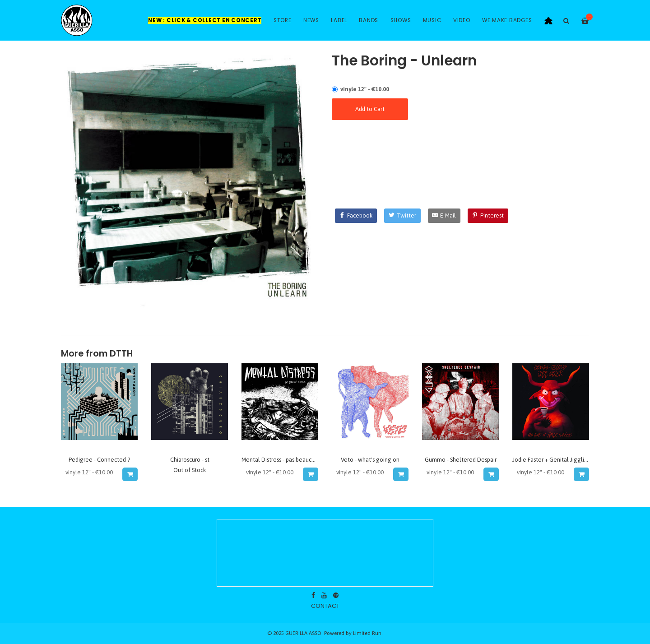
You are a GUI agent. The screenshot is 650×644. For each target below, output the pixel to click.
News (311, 20)
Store (283, 20)
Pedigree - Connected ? (99, 460)
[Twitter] (402, 216)
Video (462, 20)
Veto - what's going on (370, 460)
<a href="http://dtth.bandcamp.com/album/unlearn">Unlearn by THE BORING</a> (460, 156)
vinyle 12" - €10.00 (365, 89)
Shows (401, 20)
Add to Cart (370, 109)
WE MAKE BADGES (507, 20)
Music (432, 20)
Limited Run (367, 633)
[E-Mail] (444, 216)
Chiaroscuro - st (190, 460)
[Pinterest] (488, 216)
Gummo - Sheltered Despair (461, 460)
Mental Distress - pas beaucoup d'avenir (292, 460)
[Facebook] (356, 216)
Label (339, 20)
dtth (121, 354)
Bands (369, 20)
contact (325, 606)
